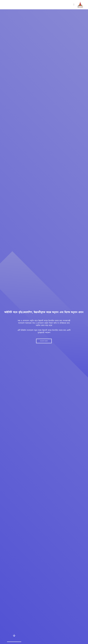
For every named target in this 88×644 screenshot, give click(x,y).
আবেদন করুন (44, 341)
